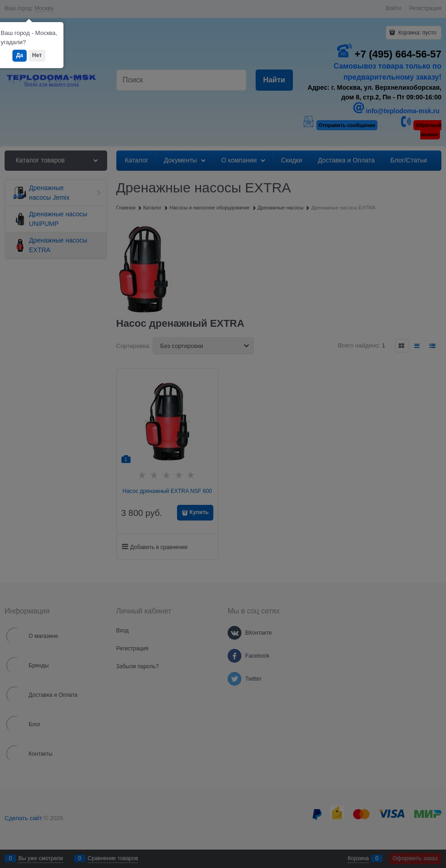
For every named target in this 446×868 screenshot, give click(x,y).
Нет (37, 55)
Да (20, 55)
